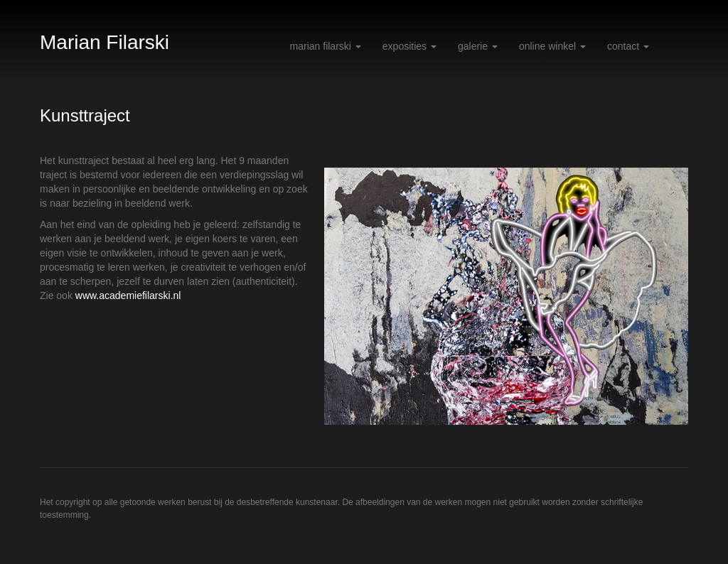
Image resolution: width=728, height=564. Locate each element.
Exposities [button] (409, 46)
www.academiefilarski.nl (128, 295)
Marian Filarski (105, 42)
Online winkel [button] (552, 46)
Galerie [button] (478, 46)
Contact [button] (628, 46)
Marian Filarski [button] (326, 46)
